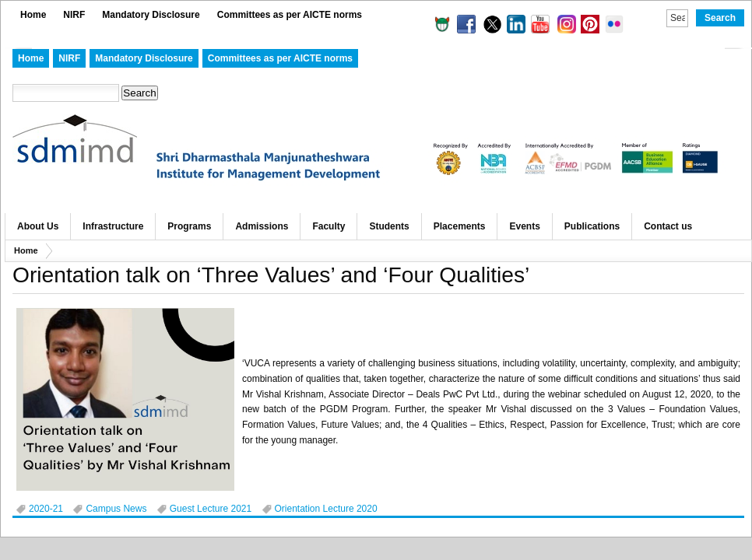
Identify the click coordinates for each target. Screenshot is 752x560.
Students (389, 226)
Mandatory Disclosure (151, 15)
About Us (38, 226)
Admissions (262, 226)
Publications (592, 226)
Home (33, 15)
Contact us (668, 226)
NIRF (74, 15)
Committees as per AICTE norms (290, 15)
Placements (460, 226)
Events (524, 226)
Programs (189, 226)
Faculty (329, 226)
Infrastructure (113, 226)
